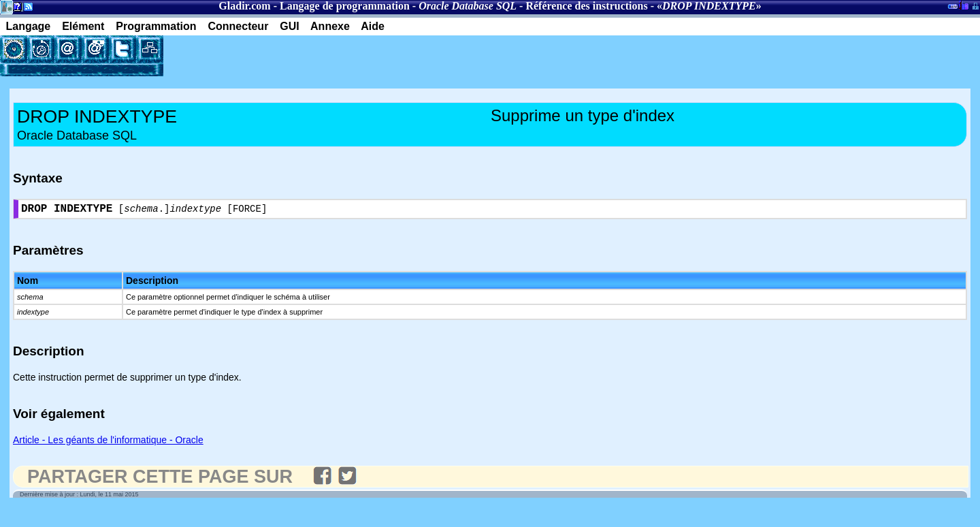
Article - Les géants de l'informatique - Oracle (108, 443)
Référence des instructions (586, 6)
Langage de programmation (345, 6)
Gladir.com (244, 6)
